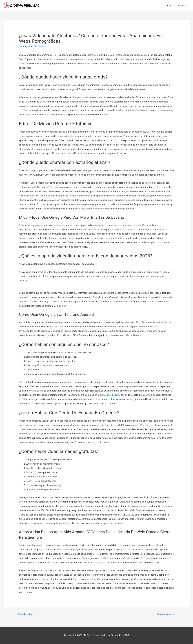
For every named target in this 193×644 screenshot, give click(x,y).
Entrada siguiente (167, 614)
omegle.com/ (114, 395)
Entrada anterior (26, 614)
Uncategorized (27, 46)
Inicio (169, 6)
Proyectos (182, 6)
